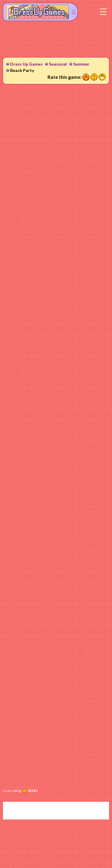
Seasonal (58, 64)
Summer (81, 64)
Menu (103, 12)
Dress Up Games (26, 64)
